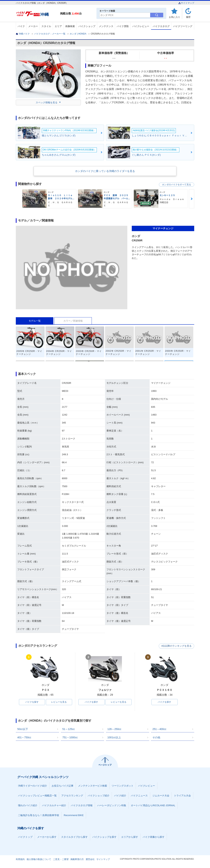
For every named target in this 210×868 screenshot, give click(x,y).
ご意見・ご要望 (61, 859)
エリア (58, 26)
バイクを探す (32, 702)
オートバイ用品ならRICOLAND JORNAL (153, 806)
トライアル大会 (182, 796)
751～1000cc (70, 738)
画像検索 (70, 26)
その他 (156, 738)
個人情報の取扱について (39, 859)
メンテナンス (106, 26)
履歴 (188, 17)
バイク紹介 (120, 796)
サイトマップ (186, 3)
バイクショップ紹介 (99, 796)
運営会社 (90, 859)
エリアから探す (130, 837)
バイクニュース (139, 796)
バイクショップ (87, 26)
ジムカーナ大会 (161, 796)
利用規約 (20, 859)
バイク (21, 26)
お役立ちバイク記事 (63, 786)
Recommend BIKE (74, 815)
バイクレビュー (141, 26)
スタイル (46, 26)
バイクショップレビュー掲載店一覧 (37, 796)
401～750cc (24, 738)
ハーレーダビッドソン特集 (112, 806)
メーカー (33, 26)
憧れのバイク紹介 (28, 806)
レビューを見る (59, 702)
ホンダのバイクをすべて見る (177, 185)
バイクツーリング (183, 26)
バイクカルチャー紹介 (54, 806)
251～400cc (159, 729)
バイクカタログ (161, 26)
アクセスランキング (72, 796)
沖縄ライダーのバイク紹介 (33, 786)
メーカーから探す (47, 837)
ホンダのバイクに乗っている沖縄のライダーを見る (105, 171)
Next (192, 199)
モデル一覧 (35, 321)
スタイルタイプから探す (74, 837)
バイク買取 (123, 26)
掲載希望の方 (77, 859)
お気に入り (175, 17)
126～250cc (114, 729)
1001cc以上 (114, 738)
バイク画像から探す (154, 837)
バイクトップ (25, 837)
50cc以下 (23, 729)
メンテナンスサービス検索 (93, 786)
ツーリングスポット (123, 786)
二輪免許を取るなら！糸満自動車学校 (39, 815)
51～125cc (68, 729)
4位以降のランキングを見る (177, 646)
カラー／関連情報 (73, 321)
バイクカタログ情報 (82, 806)
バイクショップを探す (104, 837)
